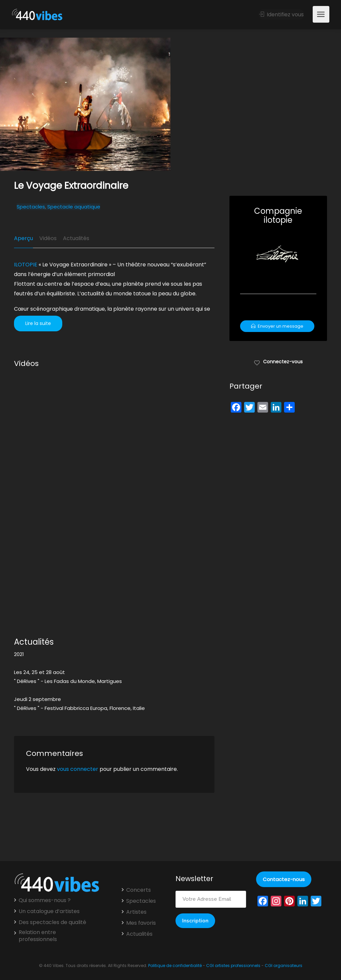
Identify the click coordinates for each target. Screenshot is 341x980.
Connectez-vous (278, 361)
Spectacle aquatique (74, 207)
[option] (256, 104)
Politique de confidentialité (175, 966)
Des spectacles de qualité (52, 922)
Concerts (139, 890)
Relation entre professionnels (38, 936)
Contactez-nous (284, 879)
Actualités (76, 238)
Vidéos (48, 238)
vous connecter (78, 769)
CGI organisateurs (284, 966)
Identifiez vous (281, 14)
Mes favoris (141, 923)
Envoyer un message (277, 326)
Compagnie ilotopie (278, 215)
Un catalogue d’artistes (49, 911)
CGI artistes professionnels (233, 966)
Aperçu (23, 238)
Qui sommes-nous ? (45, 900)
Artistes (136, 912)
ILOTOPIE (26, 265)
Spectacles (31, 207)
